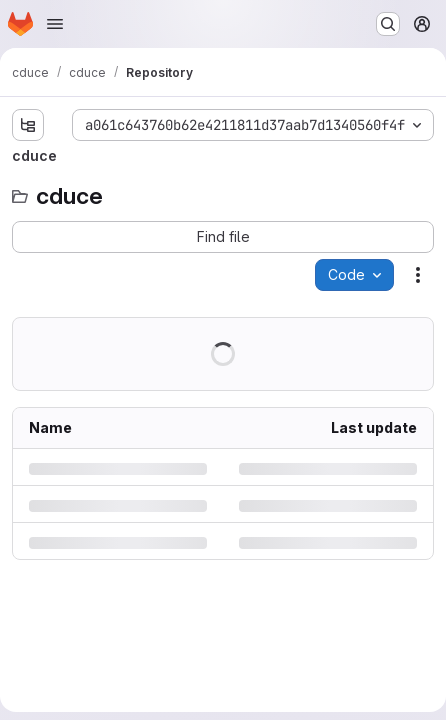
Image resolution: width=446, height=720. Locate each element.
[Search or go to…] (388, 24)
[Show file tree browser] (28, 125)
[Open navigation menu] (55, 24)
